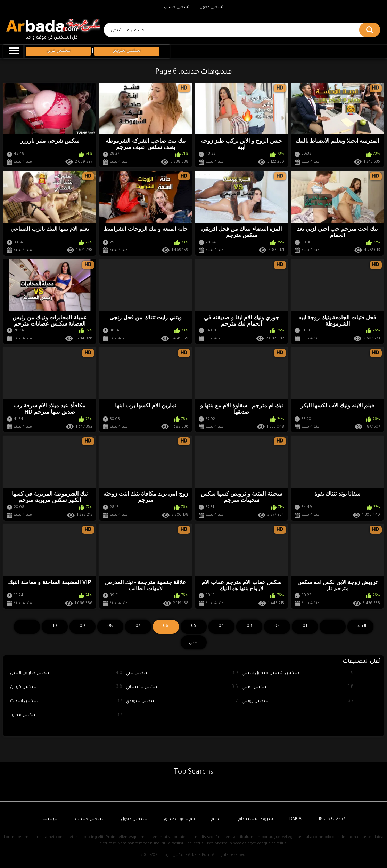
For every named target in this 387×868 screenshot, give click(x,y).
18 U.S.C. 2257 (332, 819)
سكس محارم (66, 715)
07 (138, 626)
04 (221, 626)
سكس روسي (298, 702)
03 (249, 626)
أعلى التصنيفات (361, 662)
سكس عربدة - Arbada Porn (186, 855)
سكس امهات (66, 702)
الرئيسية (50, 819)
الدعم (216, 819)
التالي (193, 642)
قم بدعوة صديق (179, 819)
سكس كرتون (66, 687)
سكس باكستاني (182, 687)
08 (110, 626)
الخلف (360, 626)
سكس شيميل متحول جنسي (298, 673)
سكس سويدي (182, 702)
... (27, 626)
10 (55, 626)
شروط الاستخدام (256, 819)
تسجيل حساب (177, 7)
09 (82, 626)
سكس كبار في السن (66, 673)
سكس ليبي (182, 673)
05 (194, 626)
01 (305, 626)
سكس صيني (298, 687)
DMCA (295, 819)
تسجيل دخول (212, 7)
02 (277, 626)
